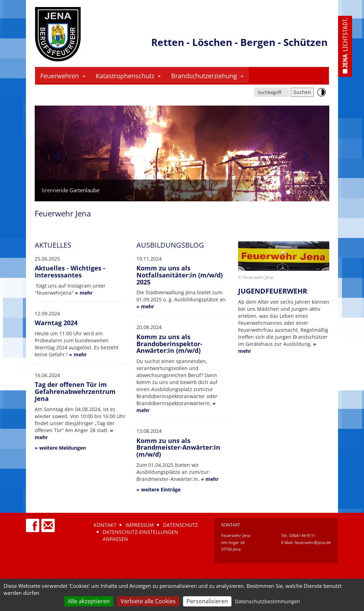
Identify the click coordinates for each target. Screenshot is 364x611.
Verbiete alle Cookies (148, 601)
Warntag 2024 (56, 323)
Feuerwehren (63, 76)
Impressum (140, 525)
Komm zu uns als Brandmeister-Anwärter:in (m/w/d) (178, 448)
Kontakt (105, 525)
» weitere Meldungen (60, 448)
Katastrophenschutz (128, 76)
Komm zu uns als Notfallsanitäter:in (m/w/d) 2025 (180, 275)
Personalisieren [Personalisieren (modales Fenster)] (207, 601)
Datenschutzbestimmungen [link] (268, 601)
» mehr (84, 293)
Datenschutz (180, 525)
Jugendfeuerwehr (273, 291)
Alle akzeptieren (89, 601)
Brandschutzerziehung (207, 76)
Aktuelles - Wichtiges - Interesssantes (70, 271)
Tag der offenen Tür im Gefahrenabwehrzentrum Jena (75, 391)
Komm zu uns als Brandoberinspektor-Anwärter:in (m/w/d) (169, 344)
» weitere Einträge (159, 489)
